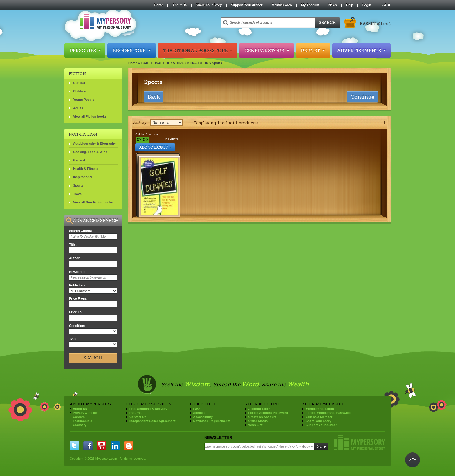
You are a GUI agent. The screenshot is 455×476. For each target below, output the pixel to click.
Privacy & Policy (85, 413)
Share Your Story (209, 5)
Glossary (80, 425)
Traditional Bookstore (198, 51)
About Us (179, 5)
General (79, 83)
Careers (79, 417)
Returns (136, 413)
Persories (85, 51)
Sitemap (199, 413)
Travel (78, 194)
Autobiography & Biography (94, 143)
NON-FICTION (198, 63)
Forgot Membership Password (328, 413)
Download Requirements (212, 421)
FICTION (77, 74)
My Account (310, 5)
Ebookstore (132, 51)
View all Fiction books (90, 116)
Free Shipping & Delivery (148, 409)
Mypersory (360, 442)
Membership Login (320, 409)
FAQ (197, 409)
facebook (88, 446)
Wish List (256, 425)
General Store (267, 51)
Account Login (260, 409)
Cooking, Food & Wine (90, 152)
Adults (78, 108)
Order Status (258, 421)
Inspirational (83, 177)
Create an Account (262, 417)
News (333, 5)
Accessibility (203, 417)
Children (80, 91)
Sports (217, 63)
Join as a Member (319, 417)
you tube (102, 446)
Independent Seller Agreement (152, 421)
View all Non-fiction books (93, 202)
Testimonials (82, 421)
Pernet (313, 51)
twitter (74, 446)
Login (367, 5)
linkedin (115, 446)
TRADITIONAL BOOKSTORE (162, 63)
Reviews (172, 139)
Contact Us (138, 417)
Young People (84, 100)
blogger (129, 446)
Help (350, 5)
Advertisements (361, 51)
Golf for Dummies (146, 134)
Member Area (282, 5)
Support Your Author (247, 5)
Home (159, 5)
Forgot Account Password (268, 413)
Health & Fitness (86, 169)
